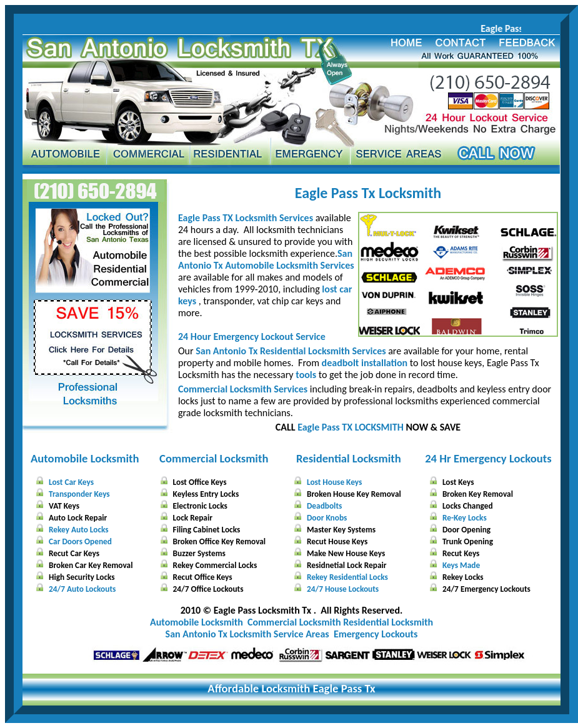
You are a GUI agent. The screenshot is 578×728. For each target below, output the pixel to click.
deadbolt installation (365, 363)
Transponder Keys (79, 494)
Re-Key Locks (465, 518)
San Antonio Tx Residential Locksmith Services (291, 351)
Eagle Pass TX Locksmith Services (246, 218)
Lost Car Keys (71, 482)
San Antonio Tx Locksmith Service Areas (247, 634)
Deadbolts (324, 506)
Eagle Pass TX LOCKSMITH (351, 427)
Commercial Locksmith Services (243, 389)
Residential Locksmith (349, 458)
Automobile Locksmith (85, 458)
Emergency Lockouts (376, 634)
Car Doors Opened (80, 541)
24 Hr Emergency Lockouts (488, 458)
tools (306, 375)
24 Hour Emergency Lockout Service (252, 337)
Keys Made (461, 565)
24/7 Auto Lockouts (82, 589)
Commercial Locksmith (214, 458)
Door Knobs (327, 518)
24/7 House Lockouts (343, 589)
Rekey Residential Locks (347, 577)
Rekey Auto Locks (79, 530)
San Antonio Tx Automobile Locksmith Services (266, 259)
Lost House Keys (334, 482)
